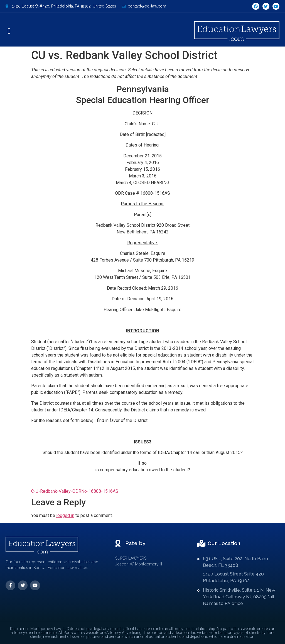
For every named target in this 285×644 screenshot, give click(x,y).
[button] (9, 31)
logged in (65, 515)
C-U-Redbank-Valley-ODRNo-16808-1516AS (75, 491)
